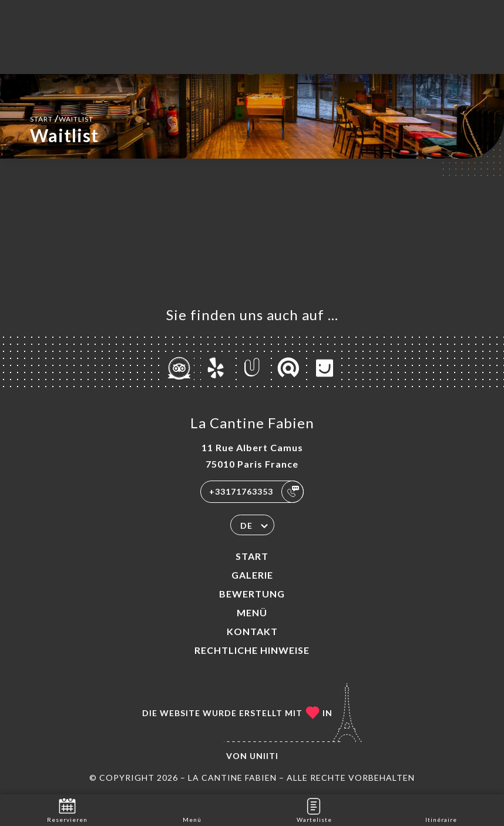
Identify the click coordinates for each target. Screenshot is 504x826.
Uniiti (264, 756)
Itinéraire (441, 809)
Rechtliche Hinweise (252, 650)
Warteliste (314, 809)
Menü (252, 612)
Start (252, 556)
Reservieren (67, 809)
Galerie (252, 575)
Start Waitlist (62, 118)
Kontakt (252, 631)
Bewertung (252, 594)
